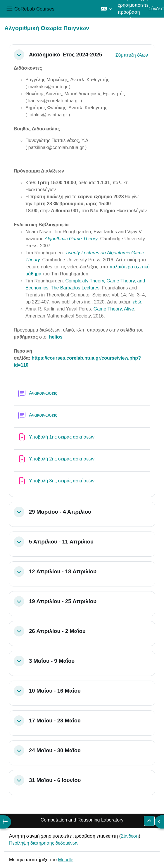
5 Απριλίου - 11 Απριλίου (61, 542)
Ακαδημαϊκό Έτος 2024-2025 (65, 55)
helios (56, 337)
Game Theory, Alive (114, 309)
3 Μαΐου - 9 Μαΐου (52, 661)
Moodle (65, 860)
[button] (106, 9)
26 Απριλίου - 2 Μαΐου (57, 631)
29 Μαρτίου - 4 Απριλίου (60, 512)
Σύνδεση (130, 836)
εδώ (137, 302)
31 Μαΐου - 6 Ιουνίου (55, 780)
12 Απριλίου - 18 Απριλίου (63, 571)
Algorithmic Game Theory (71, 239)
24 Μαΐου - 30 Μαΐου (55, 750)
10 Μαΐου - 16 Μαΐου (55, 691)
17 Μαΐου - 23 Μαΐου (55, 721)
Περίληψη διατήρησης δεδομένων (44, 843)
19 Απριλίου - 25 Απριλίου (63, 601)
